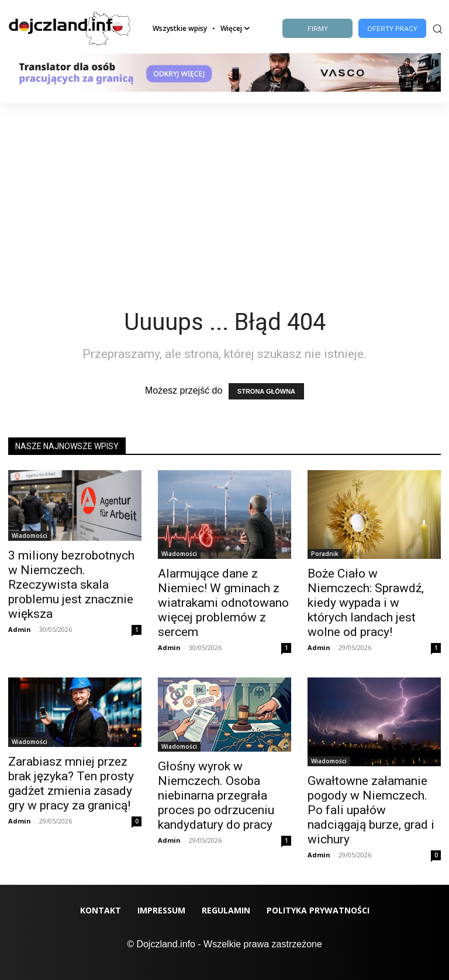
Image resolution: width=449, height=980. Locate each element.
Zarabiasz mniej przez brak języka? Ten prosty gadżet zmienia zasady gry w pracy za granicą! (71, 783)
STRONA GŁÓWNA (266, 391)
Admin (20, 629)
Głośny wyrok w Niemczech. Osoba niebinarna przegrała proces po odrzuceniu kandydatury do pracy (216, 795)
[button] (436, 28)
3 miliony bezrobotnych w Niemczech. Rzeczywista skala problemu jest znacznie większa (71, 585)
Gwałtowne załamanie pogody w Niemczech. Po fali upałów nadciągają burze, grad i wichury (371, 810)
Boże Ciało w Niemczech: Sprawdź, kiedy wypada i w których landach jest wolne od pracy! (366, 603)
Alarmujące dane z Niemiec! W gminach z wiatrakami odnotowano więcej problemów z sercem (223, 603)
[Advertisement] (224, 191)
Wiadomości (30, 536)
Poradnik (325, 554)
